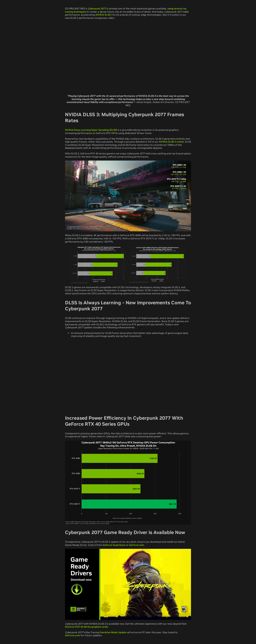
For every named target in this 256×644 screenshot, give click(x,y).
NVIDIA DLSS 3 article (171, 142)
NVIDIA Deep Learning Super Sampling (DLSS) (91, 130)
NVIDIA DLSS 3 (104, 15)
